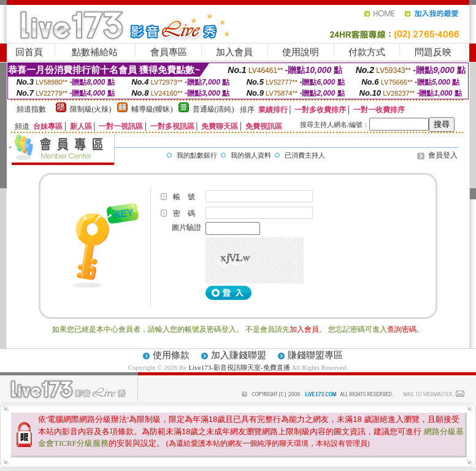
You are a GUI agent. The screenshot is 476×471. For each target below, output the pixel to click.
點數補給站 (95, 52)
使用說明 (301, 52)
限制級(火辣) (91, 109)
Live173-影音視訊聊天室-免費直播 (240, 367)
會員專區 (169, 52)
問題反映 (433, 52)
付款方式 (367, 52)
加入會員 (234, 52)
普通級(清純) (213, 109)
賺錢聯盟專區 (315, 355)
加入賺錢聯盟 (239, 355)
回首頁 (29, 52)
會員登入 (443, 155)
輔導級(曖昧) (152, 109)
